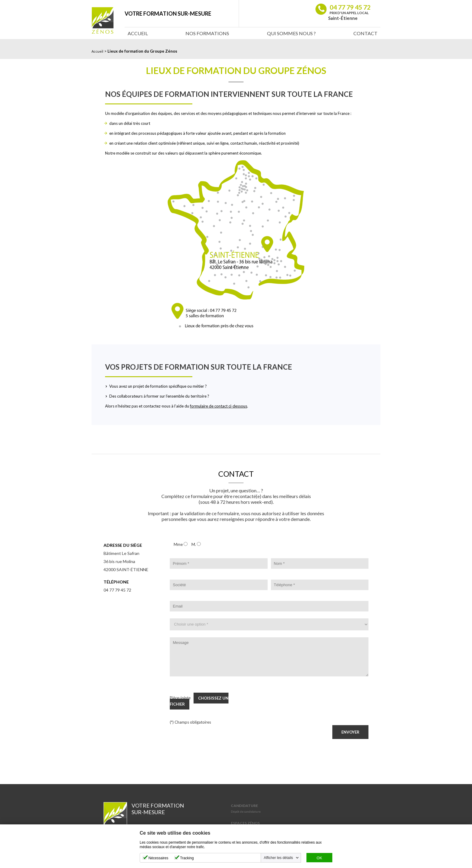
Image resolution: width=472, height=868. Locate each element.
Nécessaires (158, 858)
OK (319, 858)
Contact (365, 33)
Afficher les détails (278, 858)
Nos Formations (207, 33)
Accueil (138, 33)
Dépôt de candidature (246, 811)
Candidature (244, 806)
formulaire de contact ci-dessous (219, 406)
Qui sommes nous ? (291, 33)
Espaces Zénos (245, 823)
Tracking (187, 858)
